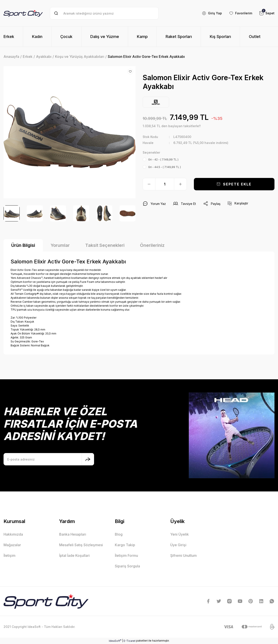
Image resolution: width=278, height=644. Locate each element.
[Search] (104, 13)
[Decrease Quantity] (149, 184)
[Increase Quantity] (180, 184)
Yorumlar (60, 245)
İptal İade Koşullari (74, 555)
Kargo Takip (125, 545)
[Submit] (88, 459)
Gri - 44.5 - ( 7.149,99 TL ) (165, 167)
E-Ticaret (130, 641)
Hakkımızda (13, 534)
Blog (119, 534)
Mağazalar (12, 545)
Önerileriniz (152, 245)
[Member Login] (212, 13)
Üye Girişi (178, 545)
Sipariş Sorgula (127, 566)
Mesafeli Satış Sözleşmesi (81, 545)
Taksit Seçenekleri (105, 245)
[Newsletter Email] (49, 459)
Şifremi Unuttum (183, 555)
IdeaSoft (115, 641)
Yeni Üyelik (180, 534)
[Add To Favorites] (130, 72)
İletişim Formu (126, 555)
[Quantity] (165, 184)
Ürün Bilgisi (23, 245)
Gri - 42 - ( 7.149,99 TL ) (163, 160)
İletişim (9, 555)
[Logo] (23, 13)
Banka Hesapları (73, 534)
